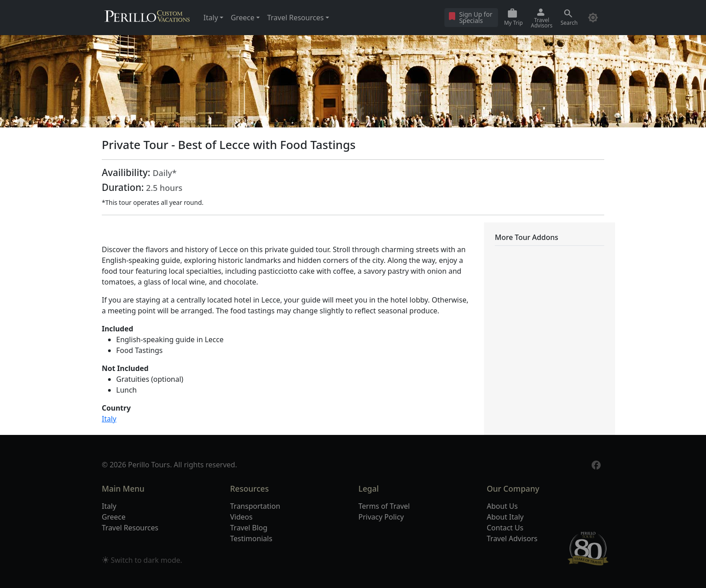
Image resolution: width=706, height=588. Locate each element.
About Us (502, 506)
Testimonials (251, 538)
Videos (241, 517)
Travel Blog (249, 528)
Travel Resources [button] (295, 18)
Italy (109, 419)
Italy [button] (211, 18)
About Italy (505, 517)
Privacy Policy (381, 517)
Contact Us (505, 528)
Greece (114, 517)
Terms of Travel (384, 506)
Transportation (255, 506)
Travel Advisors (512, 538)
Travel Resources (130, 528)
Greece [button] (242, 18)
